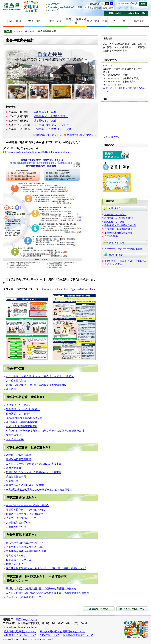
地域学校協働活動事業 (19, 459)
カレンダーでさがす (137, 13)
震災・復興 (34, 21)
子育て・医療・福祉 (76, 21)
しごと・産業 (118, 21)
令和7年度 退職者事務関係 (22, 422)
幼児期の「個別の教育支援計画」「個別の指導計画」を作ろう (41, 589)
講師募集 (11, 389)
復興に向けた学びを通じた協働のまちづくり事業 (34, 472)
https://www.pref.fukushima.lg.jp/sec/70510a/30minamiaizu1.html (37, 152)
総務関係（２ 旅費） (46, 121)
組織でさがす (115, 13)
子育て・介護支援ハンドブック (24, 518)
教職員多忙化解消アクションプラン (26, 510)
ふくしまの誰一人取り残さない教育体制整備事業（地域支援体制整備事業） (49, 593)
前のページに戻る (99, 609)
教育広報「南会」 (16, 556)
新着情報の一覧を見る (49, 135)
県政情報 (139, 21)
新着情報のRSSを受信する (82, 135)
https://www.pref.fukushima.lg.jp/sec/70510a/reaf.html (69, 289)
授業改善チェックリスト (20, 560)
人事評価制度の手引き (19, 523)
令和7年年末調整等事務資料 (22, 426)
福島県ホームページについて (20, 635)
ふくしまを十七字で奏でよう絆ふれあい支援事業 (34, 464)
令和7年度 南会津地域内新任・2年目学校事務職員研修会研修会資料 (45, 431)
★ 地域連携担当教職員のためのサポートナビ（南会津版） (39, 490)
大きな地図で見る (111, 137)
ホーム (17, 31)
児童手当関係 (14, 435)
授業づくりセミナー (17, 564)
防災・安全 (55, 21)
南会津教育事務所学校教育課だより (26, 551)
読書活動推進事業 (16, 477)
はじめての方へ (70, 4)
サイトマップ (70, 10)
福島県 (12, 7)
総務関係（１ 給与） (46, 112)
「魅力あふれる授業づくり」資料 (53, 129)
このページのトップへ (132, 609)
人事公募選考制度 (16, 381)
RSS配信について (50, 635)
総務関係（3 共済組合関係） (51, 116)
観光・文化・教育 (97, 21)
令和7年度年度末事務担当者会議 (24, 418)
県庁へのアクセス (26, 620)
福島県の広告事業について (78, 635)
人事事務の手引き (16, 527)
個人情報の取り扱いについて (20, 631)
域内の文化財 (14, 468)
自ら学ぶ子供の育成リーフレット (53, 125)
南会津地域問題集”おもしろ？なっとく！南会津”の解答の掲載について (46, 568)
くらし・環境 (14, 21)
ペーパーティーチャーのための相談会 (27, 505)
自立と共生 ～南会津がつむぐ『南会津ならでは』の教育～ (40, 376)
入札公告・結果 (15, 439)
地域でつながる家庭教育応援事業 (25, 485)
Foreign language (70, 7)
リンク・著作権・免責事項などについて (62, 631)
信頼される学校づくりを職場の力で (26, 514)
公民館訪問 (12, 481)
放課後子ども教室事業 (19, 455)
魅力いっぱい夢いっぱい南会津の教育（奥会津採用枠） (37, 385)
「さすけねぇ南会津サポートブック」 (27, 597)
